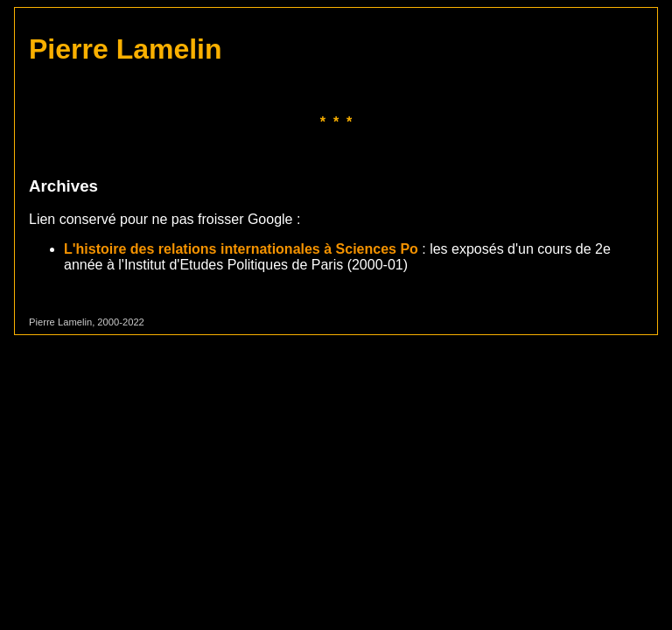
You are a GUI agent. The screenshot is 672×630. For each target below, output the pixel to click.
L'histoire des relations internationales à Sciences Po (241, 249)
